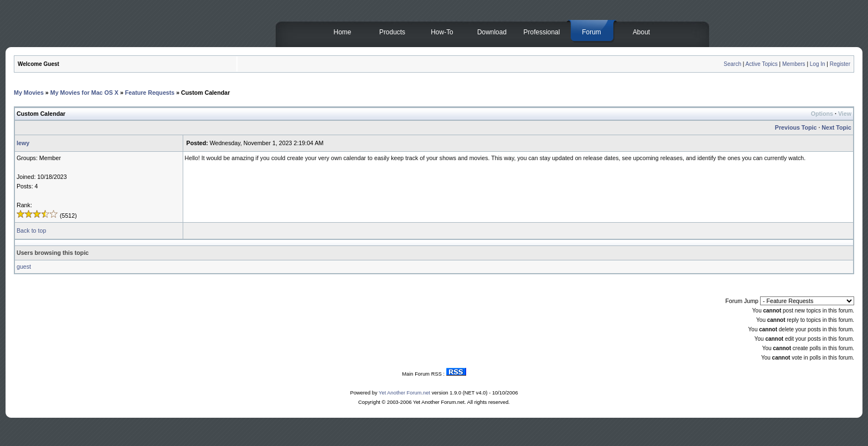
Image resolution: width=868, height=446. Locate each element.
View (845, 114)
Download (492, 32)
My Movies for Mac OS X (84, 93)
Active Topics (762, 64)
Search (732, 64)
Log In (818, 64)
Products (392, 32)
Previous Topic (796, 127)
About (641, 32)
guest (24, 266)
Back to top (31, 230)
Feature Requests (150, 93)
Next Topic (836, 127)
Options (822, 114)
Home (343, 32)
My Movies (29, 93)
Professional (542, 32)
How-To (442, 32)
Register (840, 64)
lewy (23, 143)
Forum (591, 32)
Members (794, 64)
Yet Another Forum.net (404, 393)
